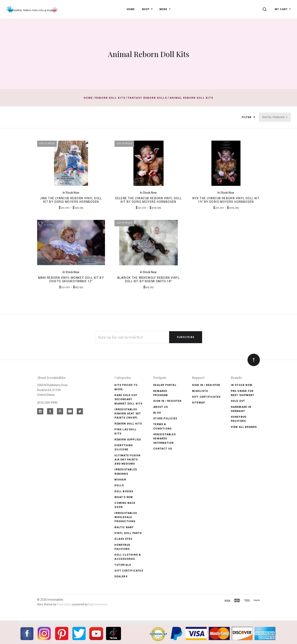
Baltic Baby (124, 527)
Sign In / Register (167, 401)
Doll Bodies (124, 491)
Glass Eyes (123, 539)
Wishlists (200, 391)
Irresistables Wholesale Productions (126, 517)
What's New (124, 497)
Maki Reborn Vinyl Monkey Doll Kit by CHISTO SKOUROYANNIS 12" (71, 279)
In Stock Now (242, 385)
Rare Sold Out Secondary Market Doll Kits (128, 399)
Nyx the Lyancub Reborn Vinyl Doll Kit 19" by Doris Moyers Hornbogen (226, 200)
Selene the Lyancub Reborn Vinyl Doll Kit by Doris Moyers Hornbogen (148, 200)
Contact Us (163, 449)
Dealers (121, 576)
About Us (161, 407)
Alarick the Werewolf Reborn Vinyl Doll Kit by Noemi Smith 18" (148, 279)
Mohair (120, 480)
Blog (157, 413)
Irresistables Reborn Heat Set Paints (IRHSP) (128, 414)
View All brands (244, 427)
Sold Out (238, 401)
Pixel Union (64, 604)
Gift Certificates (129, 571)
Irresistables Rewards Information (164, 439)
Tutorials (123, 565)
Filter (248, 117)
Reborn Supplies (128, 440)
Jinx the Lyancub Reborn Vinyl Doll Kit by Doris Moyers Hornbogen (71, 200)
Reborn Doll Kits (128, 424)
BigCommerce (98, 604)
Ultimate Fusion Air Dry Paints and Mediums (127, 460)
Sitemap (199, 403)
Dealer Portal (165, 385)
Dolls (119, 485)
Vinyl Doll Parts (128, 533)
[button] (254, 117)
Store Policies (165, 419)
